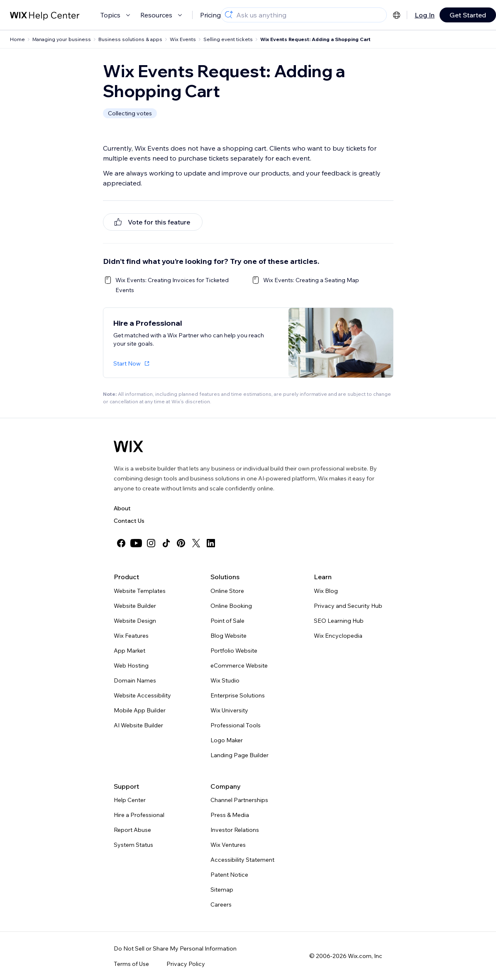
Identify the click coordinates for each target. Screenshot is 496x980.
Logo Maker (227, 740)
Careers (221, 904)
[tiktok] (166, 543)
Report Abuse (132, 830)
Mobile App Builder (140, 710)
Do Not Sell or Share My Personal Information (175, 948)
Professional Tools (236, 725)
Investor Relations (235, 830)
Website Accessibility (142, 695)
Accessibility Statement (242, 860)
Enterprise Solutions (238, 695)
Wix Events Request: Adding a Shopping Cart (315, 39)
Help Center (130, 800)
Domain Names (135, 680)
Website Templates (140, 591)
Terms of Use (131, 964)
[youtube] (136, 543)
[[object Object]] (153, 222)
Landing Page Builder (239, 755)
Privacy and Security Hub (348, 606)
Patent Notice (229, 875)
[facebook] (121, 543)
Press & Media (230, 815)
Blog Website (228, 636)
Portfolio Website (234, 651)
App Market (129, 651)
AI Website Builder (138, 725)
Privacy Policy (186, 964)
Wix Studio (225, 680)
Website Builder (135, 606)
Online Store (227, 591)
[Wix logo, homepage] (128, 446)
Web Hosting (131, 666)
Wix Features (131, 636)
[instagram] (151, 543)
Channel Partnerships (239, 800)
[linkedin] (211, 543)
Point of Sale (227, 621)
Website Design (135, 621)
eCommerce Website (239, 666)
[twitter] (196, 543)
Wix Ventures (228, 845)
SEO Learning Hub (339, 621)
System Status (133, 845)
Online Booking (231, 606)
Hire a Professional (139, 815)
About (122, 508)
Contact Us (129, 521)
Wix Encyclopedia (338, 636)
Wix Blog (326, 591)
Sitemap (222, 890)
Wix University (229, 710)
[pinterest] (181, 543)
